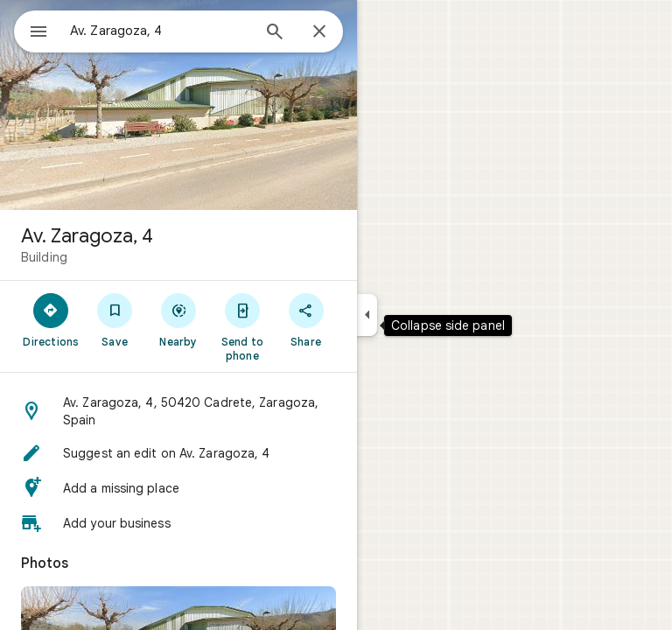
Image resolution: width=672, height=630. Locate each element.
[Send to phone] (242, 326)
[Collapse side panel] (367, 315)
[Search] (275, 33)
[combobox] (160, 31)
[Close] (319, 32)
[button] (178, 411)
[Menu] (38, 33)
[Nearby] (179, 319)
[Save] (115, 319)
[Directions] (51, 319)
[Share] (306, 319)
